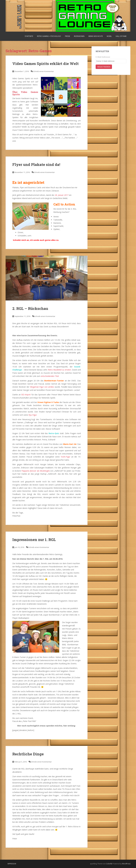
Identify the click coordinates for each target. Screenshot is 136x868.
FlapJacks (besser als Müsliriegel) (36, 471)
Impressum (12, 864)
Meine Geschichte (96, 36)
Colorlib (109, 864)
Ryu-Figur (33, 415)
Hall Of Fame (121, 36)
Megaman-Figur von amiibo (42, 387)
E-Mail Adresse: (103, 57)
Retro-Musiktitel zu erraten (59, 370)
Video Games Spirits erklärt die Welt (45, 64)
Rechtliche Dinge (28, 754)
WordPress (126, 864)
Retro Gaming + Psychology (49, 36)
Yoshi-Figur (65, 457)
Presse (67, 36)
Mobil (109, 36)
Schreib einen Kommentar (43, 71)
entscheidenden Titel (50, 376)
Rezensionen (79, 36)
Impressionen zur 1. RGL (34, 540)
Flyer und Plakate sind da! (36, 165)
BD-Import (26, 395)
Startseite (29, 36)
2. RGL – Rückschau (30, 308)
